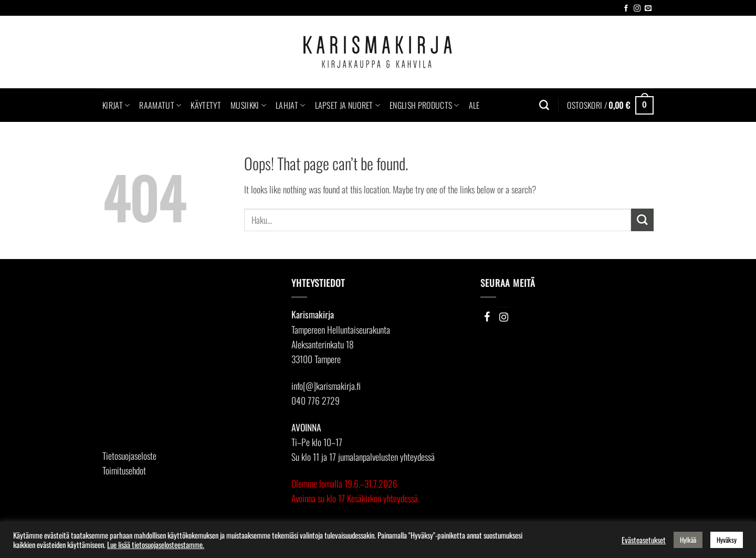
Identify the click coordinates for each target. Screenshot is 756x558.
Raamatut (160, 105)
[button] (610, 105)
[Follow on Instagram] (637, 9)
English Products (424, 105)
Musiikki (248, 105)
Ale (474, 105)
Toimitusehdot (124, 470)
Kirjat (116, 105)
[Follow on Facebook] (626, 9)
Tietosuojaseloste (129, 456)
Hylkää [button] (688, 540)
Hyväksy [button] (727, 540)
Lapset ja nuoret (348, 105)
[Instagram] (503, 317)
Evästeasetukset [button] (644, 540)
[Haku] (544, 105)
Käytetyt (206, 105)
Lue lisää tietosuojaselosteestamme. (156, 545)
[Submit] (642, 220)
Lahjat (290, 105)
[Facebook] (487, 317)
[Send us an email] (648, 9)
